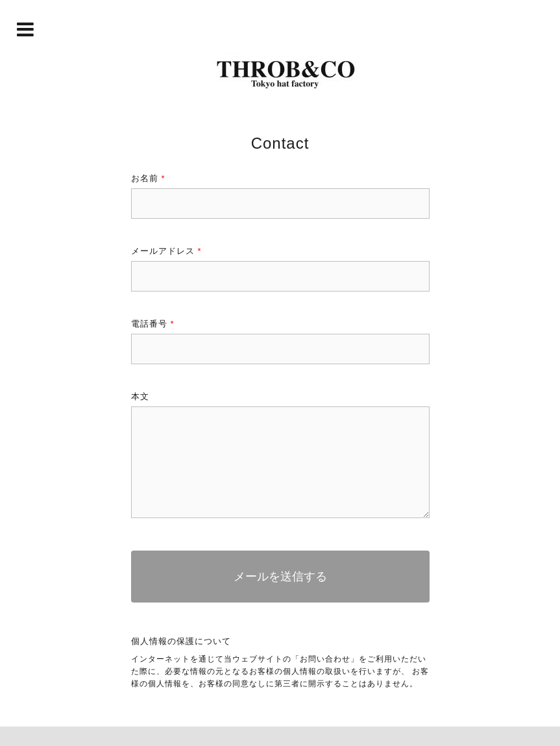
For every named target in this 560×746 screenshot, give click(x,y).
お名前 (148, 178)
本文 (140, 396)
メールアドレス (166, 251)
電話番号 (153, 324)
